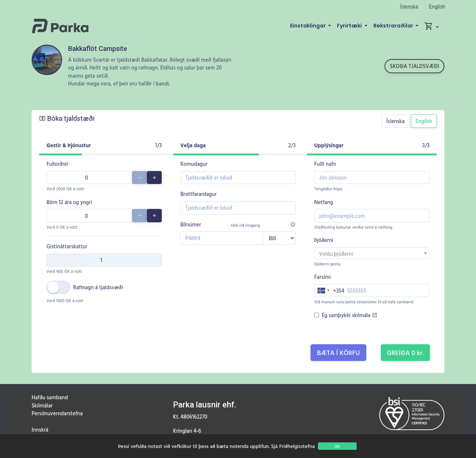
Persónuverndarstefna (57, 413)
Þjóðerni (324, 240)
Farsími (322, 277)
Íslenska (409, 7)
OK (337, 446)
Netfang (324, 202)
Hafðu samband (50, 397)
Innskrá (40, 430)
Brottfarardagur (198, 194)
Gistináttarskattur (67, 246)
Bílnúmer (191, 224)
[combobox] (372, 253)
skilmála (364, 315)
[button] (432, 26)
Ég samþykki (349, 315)
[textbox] (372, 254)
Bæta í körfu (338, 353)
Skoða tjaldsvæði (414, 66)
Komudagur (194, 164)
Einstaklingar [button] (308, 26)
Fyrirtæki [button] (350, 26)
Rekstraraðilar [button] (394, 26)
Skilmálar (42, 405)
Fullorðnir (57, 164)
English (437, 7)
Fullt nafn (325, 164)
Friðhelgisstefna (297, 446)
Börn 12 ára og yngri (69, 202)
